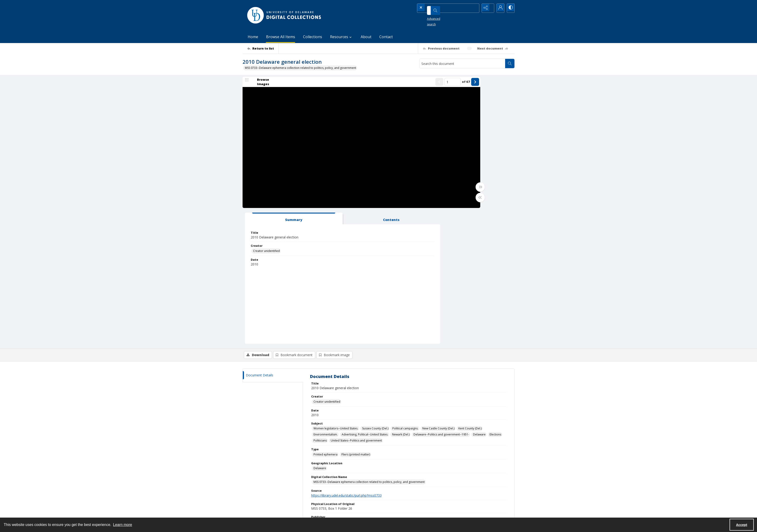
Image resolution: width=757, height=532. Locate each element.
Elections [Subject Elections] (495, 302)
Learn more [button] (123, 525)
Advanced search (432, 16)
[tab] (448, 85)
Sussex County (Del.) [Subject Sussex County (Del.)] (375, 296)
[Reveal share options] (487, 8)
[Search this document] (462, 64)
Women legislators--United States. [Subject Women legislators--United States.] (336, 296)
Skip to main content (24, 3)
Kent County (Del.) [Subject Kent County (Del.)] (470, 296)
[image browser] (260, 85)
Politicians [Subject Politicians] (320, 308)
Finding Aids (391, 501)
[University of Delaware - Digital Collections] (284, 15)
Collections (313, 37)
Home (253, 37)
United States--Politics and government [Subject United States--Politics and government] (356, 308)
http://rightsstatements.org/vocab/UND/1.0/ (385, 402)
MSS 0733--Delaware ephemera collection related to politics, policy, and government (300, 68)
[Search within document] (510, 64)
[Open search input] (475, 8)
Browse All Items (281, 37)
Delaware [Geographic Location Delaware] (320, 335)
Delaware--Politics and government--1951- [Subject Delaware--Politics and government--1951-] (441, 302)
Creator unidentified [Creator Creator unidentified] (448, 118)
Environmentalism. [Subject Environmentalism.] (326, 302)
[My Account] (498, 8)
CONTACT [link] (322, 475)
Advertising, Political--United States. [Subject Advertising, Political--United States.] (365, 302)
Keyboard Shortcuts (24, 3)
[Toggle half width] (424, 200)
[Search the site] (441, 8)
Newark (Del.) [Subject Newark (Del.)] (401, 302)
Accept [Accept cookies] (742, 525)
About (366, 37)
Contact (386, 37)
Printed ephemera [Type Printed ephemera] (325, 321)
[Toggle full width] (424, 190)
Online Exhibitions (395, 496)
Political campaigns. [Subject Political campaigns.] (405, 296)
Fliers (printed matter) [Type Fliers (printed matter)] (356, 321)
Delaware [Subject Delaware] (479, 302)
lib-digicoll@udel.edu (329, 501)
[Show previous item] (383, 85)
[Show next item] (419, 85)
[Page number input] (396, 85)
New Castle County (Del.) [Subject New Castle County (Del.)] (438, 296)
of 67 (410, 85)
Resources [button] (341, 37)
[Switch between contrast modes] (510, 8)
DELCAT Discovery (395, 490)
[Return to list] (263, 48)
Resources (458, 501)
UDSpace (389, 484)
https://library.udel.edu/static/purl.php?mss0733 (346, 362)
